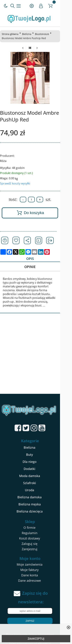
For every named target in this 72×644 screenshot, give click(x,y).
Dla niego (35, 459)
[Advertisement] (36, 353)
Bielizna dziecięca (35, 508)
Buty (36, 452)
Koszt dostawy (35, 535)
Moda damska (35, 473)
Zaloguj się (36, 541)
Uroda (36, 487)
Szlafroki (35, 480)
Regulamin (35, 530)
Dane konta (35, 572)
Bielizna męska (35, 501)
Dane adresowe (36, 577)
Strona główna (11, 34)
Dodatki (36, 466)
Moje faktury (36, 567)
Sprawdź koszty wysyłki (16, 183)
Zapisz (36, 618)
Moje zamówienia (35, 561)
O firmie (36, 524)
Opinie (35, 267)
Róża (4, 161)
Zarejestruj (35, 546)
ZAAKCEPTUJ (36, 639)
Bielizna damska (36, 494)
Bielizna (27, 34)
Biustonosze (43, 34)
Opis (35, 259)
